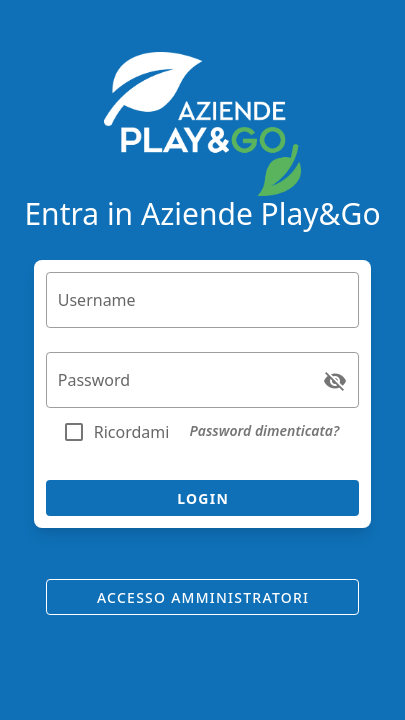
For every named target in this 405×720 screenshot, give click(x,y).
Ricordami (132, 432)
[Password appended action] (335, 381)
